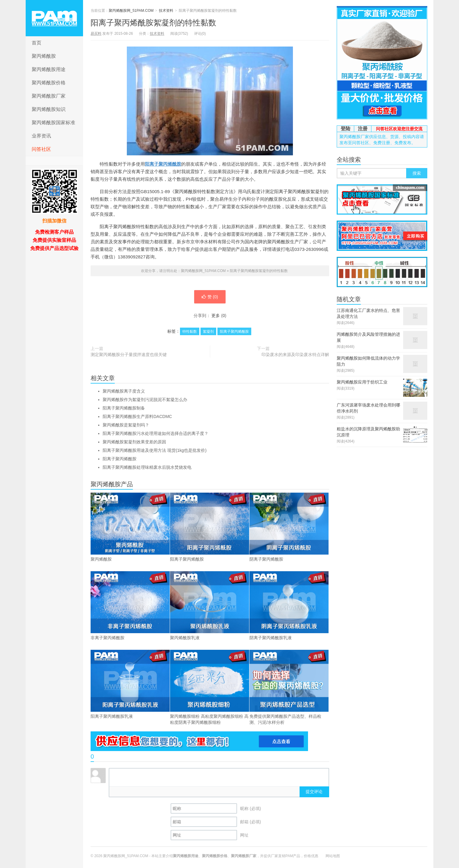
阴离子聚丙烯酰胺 (289, 527)
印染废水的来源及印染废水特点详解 (295, 355)
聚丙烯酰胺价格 (49, 83)
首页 (37, 43)
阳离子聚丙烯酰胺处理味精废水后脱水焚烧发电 (147, 467)
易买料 (96, 34)
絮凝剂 (208, 332)
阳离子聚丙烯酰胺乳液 (130, 684)
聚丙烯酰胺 (44, 56)
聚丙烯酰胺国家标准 (53, 123)
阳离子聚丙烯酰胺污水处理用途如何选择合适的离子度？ (156, 433)
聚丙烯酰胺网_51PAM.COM (54, 18)
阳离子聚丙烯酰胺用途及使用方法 (155, 450)
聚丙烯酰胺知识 (49, 109)
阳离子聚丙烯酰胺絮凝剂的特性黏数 (153, 23)
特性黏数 (190, 332)
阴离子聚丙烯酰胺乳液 (289, 606)
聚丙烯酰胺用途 (49, 69)
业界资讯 (41, 136)
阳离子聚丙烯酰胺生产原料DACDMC (137, 416)
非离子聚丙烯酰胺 (130, 606)
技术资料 (166, 11)
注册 (363, 129)
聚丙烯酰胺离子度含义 (124, 391)
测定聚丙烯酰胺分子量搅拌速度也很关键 (129, 355)
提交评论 (314, 792)
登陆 (345, 129)
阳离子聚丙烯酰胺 (163, 164)
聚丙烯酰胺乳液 (210, 606)
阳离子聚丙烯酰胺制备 (124, 408)
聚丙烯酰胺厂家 (49, 96)
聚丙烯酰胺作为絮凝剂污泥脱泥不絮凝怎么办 (145, 400)
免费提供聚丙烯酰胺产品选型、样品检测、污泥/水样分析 (289, 687)
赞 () (210, 297)
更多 (216, 316)
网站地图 (333, 856)
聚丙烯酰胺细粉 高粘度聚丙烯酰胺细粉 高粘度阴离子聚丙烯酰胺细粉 (210, 687)
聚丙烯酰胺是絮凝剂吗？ (126, 425)
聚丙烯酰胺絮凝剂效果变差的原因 (134, 442)
